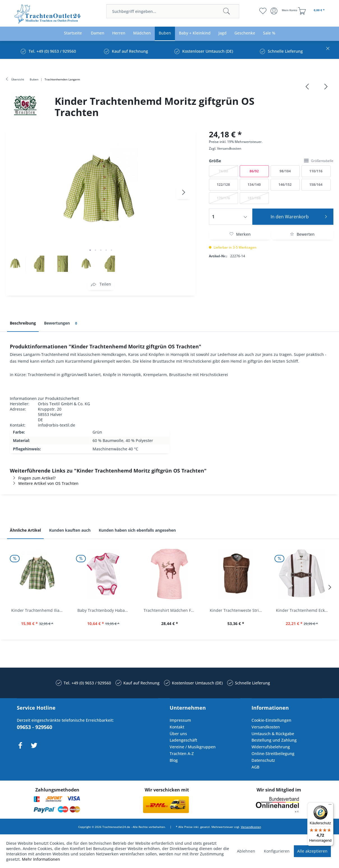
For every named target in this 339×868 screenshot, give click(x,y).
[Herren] (119, 33)
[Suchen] (227, 11)
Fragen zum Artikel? (33, 478)
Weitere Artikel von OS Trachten (44, 483)
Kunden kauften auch (70, 530)
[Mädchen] (142, 33)
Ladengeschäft (183, 740)
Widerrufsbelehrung (271, 747)
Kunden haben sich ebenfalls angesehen (137, 530)
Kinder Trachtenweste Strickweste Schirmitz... (237, 610)
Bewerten (302, 234)
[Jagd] (222, 33)
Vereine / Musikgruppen (193, 747)
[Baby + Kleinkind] (195, 33)
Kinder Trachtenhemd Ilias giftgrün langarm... (39, 610)
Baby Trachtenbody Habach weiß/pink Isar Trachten (105, 610)
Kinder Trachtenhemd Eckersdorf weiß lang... (303, 610)
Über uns (178, 734)
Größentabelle (319, 161)
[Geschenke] (245, 33)
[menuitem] (173, 11)
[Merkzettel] (263, 11)
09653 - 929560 (34, 727)
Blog (174, 760)
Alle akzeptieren (312, 851)
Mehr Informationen (41, 859)
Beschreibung (23, 323)
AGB (255, 767)
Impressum (180, 720)
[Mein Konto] (284, 11)
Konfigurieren (277, 851)
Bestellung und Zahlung (274, 740)
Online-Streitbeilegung (273, 754)
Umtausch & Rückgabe (273, 734)
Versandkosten (229, 148)
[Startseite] (73, 33)
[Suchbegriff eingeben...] (173, 11)
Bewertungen (62, 323)
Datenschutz (263, 760)
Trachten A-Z (182, 754)
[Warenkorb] (312, 11)
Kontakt (177, 727)
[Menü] (330, 806)
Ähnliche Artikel (25, 530)
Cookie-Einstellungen (271, 720)
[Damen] (98, 33)
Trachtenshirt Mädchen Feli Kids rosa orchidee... (171, 610)
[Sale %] (269, 33)
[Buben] (165, 33)
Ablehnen (246, 851)
